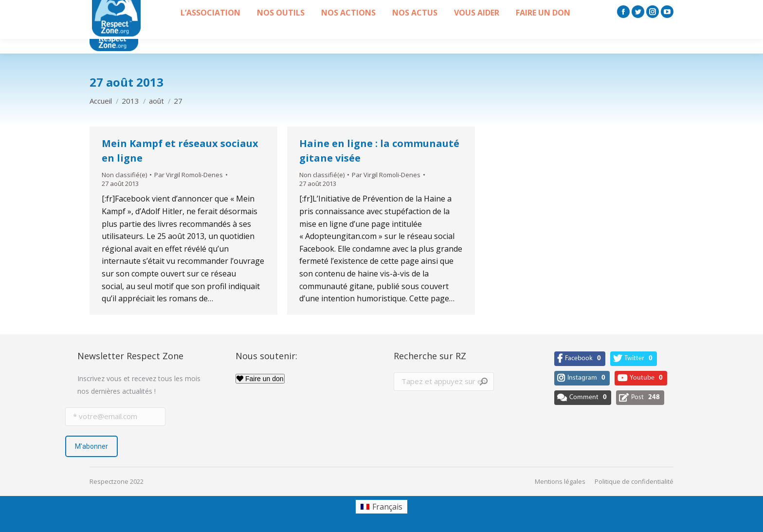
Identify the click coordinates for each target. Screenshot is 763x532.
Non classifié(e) (124, 175)
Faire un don (260, 379)
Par (189, 175)
